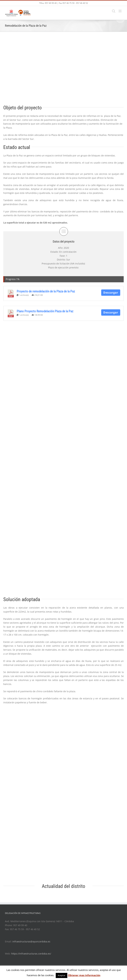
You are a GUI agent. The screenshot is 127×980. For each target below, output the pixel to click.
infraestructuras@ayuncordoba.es (31, 941)
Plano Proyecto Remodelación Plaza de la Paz (45, 311)
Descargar (111, 293)
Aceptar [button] (62, 975)
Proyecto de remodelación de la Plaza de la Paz (46, 291)
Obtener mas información (84, 975)
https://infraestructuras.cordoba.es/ (31, 954)
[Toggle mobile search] (114, 11)
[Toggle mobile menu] (120, 11)
